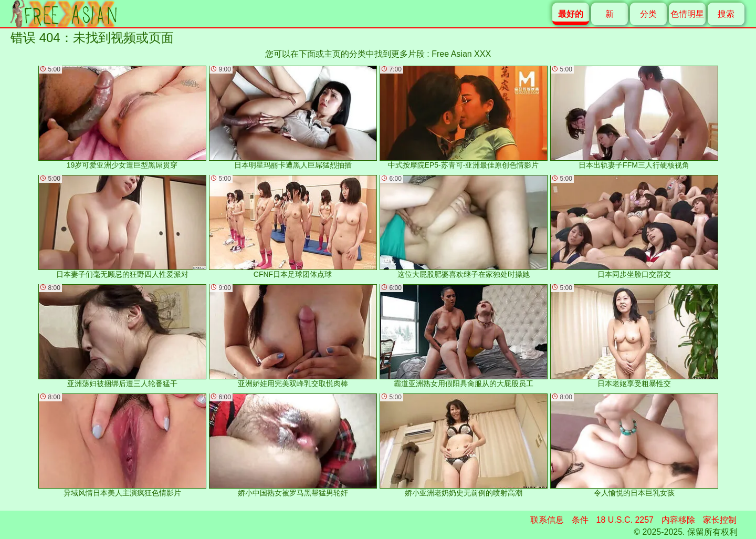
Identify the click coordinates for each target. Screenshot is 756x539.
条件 (580, 520)
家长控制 (720, 520)
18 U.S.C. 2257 (625, 520)
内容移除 (678, 520)
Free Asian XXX (461, 54)
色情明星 (687, 14)
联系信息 (547, 520)
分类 (648, 14)
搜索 (726, 14)
